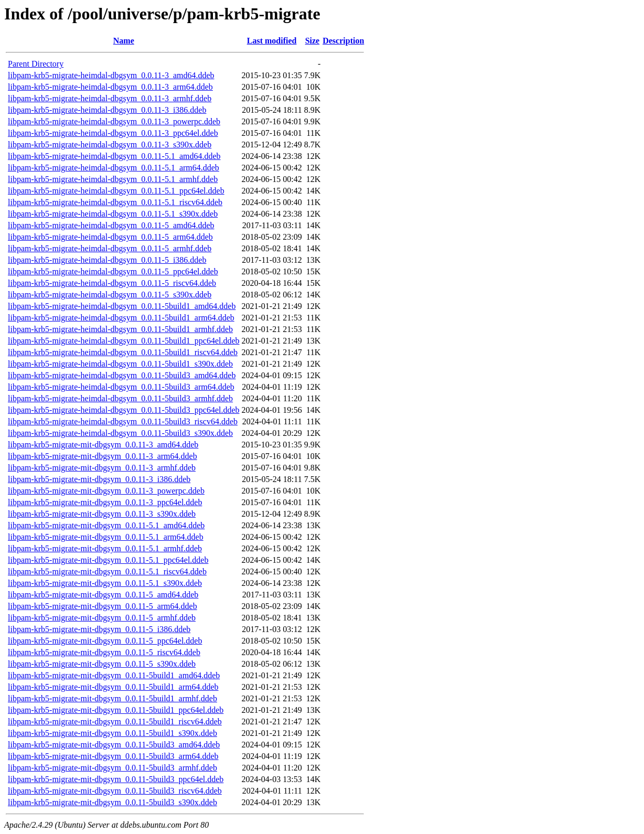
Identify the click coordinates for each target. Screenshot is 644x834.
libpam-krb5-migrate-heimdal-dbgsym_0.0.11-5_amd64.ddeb (111, 225)
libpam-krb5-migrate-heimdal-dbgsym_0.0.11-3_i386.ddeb (107, 110)
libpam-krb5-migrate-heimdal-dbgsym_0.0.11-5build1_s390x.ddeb (120, 364)
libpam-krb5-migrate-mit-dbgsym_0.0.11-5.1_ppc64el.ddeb (108, 560)
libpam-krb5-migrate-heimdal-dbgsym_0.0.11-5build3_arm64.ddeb (121, 387)
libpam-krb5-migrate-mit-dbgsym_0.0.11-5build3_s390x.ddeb (112, 802)
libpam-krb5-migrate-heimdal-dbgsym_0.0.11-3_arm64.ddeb (110, 87)
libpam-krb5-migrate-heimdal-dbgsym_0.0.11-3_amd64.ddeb (111, 75)
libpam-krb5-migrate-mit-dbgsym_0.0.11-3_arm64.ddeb (103, 456)
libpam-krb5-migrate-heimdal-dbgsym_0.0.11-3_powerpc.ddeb (114, 121)
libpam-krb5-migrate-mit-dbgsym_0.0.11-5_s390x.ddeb (102, 664)
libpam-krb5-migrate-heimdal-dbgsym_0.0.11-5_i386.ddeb (107, 260)
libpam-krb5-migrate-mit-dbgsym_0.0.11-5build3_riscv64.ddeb (115, 791)
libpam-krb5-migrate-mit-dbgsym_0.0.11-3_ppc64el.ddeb (105, 502)
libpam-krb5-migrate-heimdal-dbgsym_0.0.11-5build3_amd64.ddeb (122, 375)
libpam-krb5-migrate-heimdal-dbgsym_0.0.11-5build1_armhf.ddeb (120, 329)
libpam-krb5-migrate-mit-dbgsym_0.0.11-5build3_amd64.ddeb (114, 745)
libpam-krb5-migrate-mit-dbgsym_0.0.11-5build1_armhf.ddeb (112, 698)
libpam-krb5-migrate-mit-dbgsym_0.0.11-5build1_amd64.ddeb (114, 675)
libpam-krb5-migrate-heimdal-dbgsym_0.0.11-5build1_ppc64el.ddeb (124, 341)
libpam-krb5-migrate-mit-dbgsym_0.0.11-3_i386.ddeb (99, 479)
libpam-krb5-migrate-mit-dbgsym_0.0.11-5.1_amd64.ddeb (106, 525)
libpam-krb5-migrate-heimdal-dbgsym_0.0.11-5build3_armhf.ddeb (120, 398)
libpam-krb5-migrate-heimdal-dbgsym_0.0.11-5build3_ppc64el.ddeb (124, 410)
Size (313, 41)
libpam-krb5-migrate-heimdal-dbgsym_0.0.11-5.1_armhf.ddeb (113, 179)
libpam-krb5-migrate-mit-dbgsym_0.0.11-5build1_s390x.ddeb (112, 733)
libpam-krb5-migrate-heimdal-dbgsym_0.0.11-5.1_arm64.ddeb (114, 168)
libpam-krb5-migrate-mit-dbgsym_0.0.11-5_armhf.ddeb (102, 618)
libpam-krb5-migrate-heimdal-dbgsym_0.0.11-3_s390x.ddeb (110, 145)
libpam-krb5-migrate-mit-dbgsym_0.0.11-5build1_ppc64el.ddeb (116, 710)
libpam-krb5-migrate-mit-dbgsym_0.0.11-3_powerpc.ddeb (106, 491)
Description (343, 41)
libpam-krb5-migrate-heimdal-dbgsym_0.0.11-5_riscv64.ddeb (112, 283)
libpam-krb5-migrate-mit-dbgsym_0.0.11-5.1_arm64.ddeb (106, 537)
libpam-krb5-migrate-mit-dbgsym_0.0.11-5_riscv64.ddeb (104, 652)
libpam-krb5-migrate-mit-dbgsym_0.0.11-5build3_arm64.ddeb (113, 756)
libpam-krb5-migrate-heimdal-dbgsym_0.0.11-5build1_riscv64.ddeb (123, 352)
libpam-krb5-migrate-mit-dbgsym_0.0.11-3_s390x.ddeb (102, 514)
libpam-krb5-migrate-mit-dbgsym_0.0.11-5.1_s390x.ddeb (105, 583)
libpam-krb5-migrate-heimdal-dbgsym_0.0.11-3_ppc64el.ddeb (113, 133)
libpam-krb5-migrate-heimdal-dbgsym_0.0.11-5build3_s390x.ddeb (120, 433)
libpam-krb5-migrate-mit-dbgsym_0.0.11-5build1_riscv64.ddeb (115, 721)
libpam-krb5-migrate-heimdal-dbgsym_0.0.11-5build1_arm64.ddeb (121, 318)
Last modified (272, 41)
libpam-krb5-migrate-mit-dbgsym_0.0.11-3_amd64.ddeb (103, 445)
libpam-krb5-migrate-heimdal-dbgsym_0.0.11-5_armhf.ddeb (110, 248)
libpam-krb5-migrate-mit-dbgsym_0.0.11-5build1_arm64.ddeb (113, 687)
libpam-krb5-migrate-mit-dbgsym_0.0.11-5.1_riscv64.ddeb (107, 571)
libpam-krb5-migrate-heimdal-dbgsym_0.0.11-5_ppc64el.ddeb (113, 271)
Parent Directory (36, 64)
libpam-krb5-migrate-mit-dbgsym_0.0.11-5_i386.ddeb (99, 629)
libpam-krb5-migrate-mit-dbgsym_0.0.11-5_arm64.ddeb (103, 606)
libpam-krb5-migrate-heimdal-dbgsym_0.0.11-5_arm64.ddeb (110, 237)
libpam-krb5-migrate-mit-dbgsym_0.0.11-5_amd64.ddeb (103, 595)
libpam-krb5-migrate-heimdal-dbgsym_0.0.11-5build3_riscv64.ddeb (123, 421)
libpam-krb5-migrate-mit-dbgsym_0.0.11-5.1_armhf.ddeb (105, 548)
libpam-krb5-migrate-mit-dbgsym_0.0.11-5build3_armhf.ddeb (112, 768)
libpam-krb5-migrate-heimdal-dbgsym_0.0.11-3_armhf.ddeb (110, 98)
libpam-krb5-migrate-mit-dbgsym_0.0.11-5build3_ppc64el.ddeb (116, 779)
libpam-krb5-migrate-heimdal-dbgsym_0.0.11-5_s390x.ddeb (110, 295)
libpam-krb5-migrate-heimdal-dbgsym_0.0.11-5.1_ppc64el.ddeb (116, 191)
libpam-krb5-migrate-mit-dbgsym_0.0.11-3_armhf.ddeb (102, 468)
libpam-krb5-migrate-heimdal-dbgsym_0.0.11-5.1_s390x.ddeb (113, 214)
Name (124, 41)
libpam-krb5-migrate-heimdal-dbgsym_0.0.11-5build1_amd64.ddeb (122, 306)
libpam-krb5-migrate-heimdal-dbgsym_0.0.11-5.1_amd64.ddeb (114, 156)
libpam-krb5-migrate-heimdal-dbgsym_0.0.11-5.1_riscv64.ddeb (115, 202)
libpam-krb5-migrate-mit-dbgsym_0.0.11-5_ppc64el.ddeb (105, 641)
